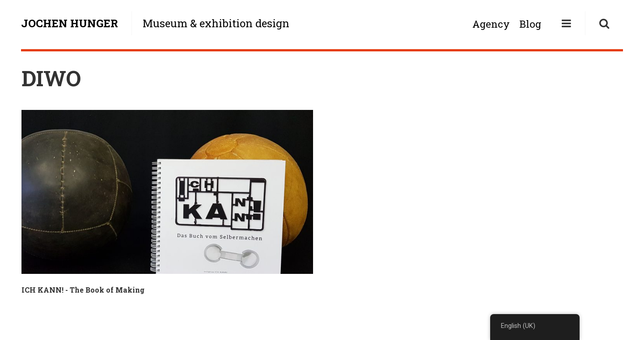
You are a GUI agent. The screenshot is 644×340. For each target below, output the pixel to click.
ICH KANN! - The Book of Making (83, 290)
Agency (491, 24)
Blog (530, 24)
